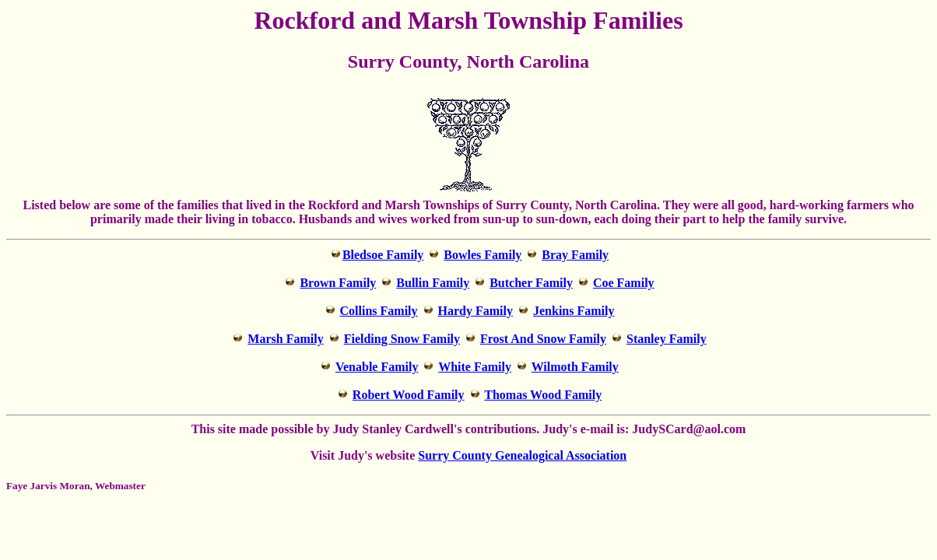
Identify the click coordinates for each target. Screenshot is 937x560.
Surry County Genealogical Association (522, 455)
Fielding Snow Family (402, 339)
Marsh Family (285, 339)
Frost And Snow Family (543, 339)
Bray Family (575, 255)
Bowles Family (483, 255)
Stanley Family (667, 339)
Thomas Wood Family (543, 395)
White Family (475, 367)
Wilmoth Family (575, 367)
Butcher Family (531, 283)
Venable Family (377, 367)
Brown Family (338, 283)
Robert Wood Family (409, 395)
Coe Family (624, 283)
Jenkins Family (574, 311)
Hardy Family (476, 311)
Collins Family (379, 311)
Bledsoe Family (383, 255)
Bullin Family (433, 283)
